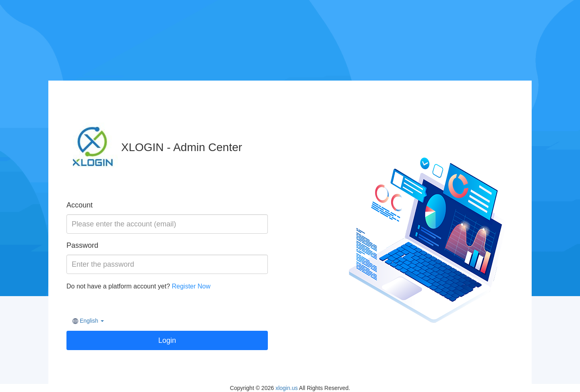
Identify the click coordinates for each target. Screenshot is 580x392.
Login (167, 340)
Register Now (191, 286)
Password (82, 245)
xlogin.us (287, 388)
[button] (88, 321)
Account (80, 205)
